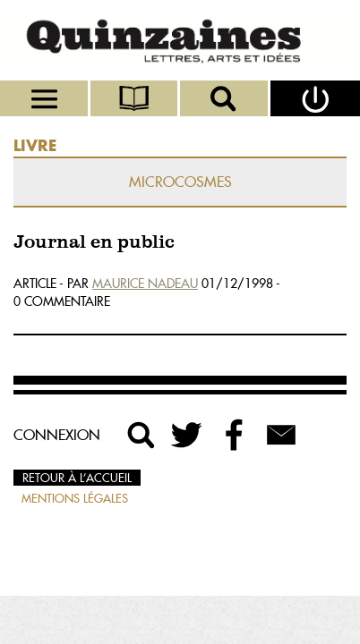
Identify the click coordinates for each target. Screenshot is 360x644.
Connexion (57, 435)
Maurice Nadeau (145, 284)
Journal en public (94, 243)
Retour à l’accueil (77, 478)
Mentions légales (75, 498)
